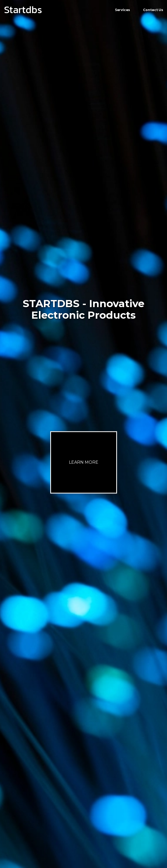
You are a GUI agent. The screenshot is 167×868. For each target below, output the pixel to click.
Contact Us (153, 10)
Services (122, 10)
